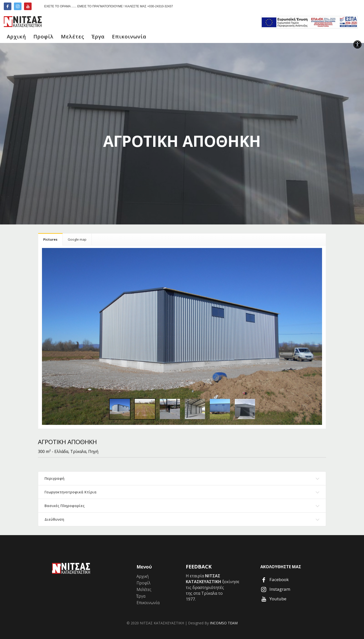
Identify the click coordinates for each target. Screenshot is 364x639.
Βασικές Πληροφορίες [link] (65, 506)
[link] (357, 44)
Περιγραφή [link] (54, 478)
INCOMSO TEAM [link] (224, 623)
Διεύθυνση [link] (54, 519)
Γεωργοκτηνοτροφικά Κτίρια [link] (71, 492)
